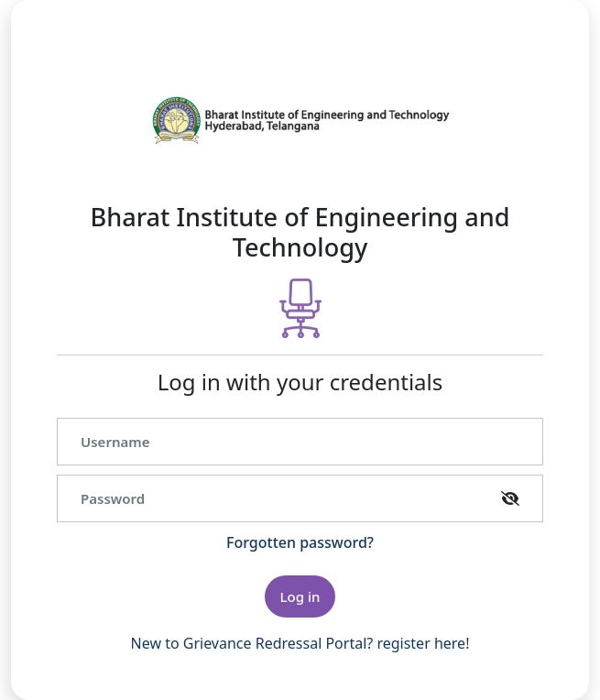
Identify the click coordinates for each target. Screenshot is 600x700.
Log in (300, 596)
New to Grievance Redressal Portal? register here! (300, 643)
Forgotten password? (300, 542)
